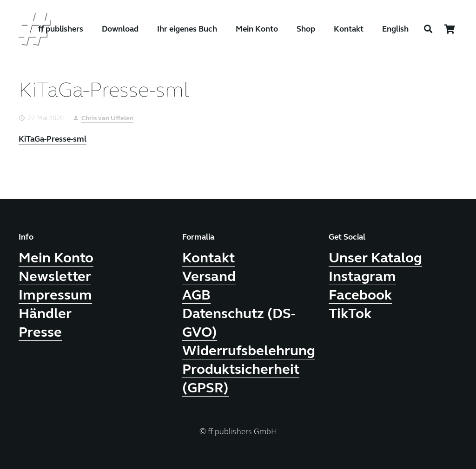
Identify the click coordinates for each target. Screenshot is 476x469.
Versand (209, 276)
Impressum (55, 295)
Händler (45, 313)
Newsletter (55, 276)
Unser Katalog (375, 258)
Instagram (362, 276)
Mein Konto (56, 258)
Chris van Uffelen (107, 118)
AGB (196, 295)
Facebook (360, 295)
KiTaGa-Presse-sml (53, 139)
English (395, 29)
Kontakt (208, 258)
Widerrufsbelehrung (249, 351)
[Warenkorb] (450, 29)
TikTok (350, 313)
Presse (40, 332)
